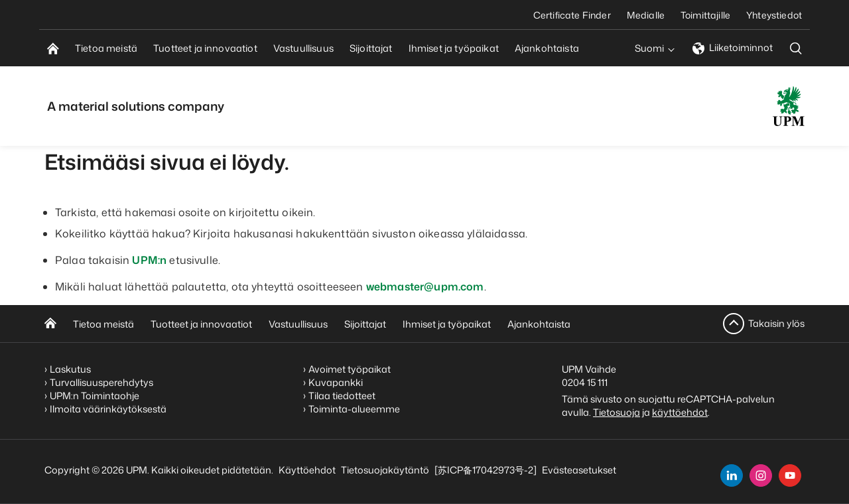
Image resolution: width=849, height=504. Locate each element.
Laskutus (70, 369)
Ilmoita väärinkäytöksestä (108, 409)
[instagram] (761, 475)
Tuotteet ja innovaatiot (201, 324)
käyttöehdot (680, 412)
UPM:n (149, 260)
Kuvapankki (336, 382)
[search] (796, 48)
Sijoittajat (365, 324)
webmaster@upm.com (425, 286)
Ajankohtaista (539, 324)
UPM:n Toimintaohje (95, 396)
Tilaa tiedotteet (342, 396)
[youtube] (790, 475)
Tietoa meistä (103, 324)
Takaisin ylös (776, 323)
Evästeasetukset (579, 470)
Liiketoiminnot (733, 47)
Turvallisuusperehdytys (101, 382)
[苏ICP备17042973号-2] (486, 470)
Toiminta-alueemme (354, 409)
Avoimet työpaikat (350, 369)
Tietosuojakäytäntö (385, 470)
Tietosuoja (617, 412)
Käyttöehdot (307, 470)
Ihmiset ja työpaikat (447, 324)
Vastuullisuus (298, 324)
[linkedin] (732, 475)
